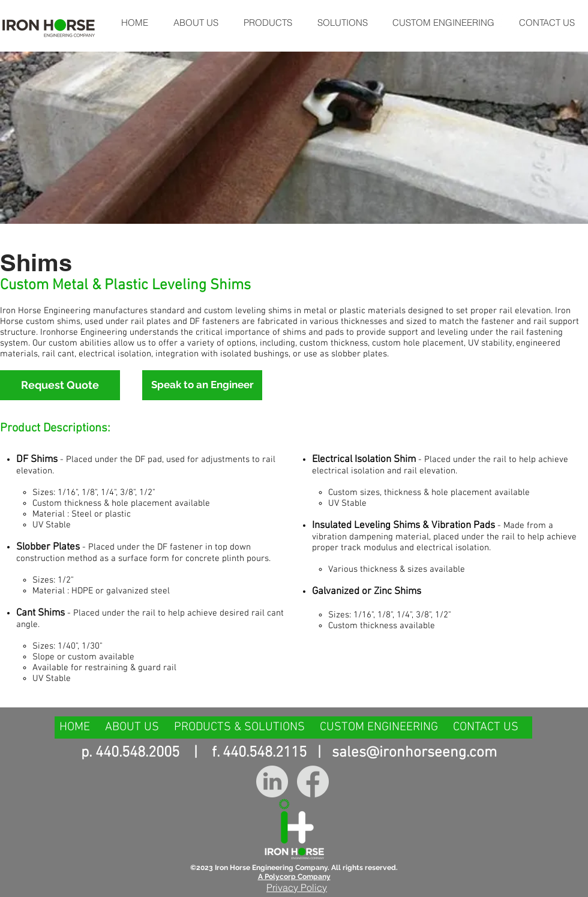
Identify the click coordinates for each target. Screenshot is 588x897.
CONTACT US (486, 727)
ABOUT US (132, 727)
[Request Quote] (60, 385)
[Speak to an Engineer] (202, 385)
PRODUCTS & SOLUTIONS (239, 727)
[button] (267, 22)
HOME (76, 727)
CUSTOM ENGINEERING (379, 727)
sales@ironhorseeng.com (414, 753)
